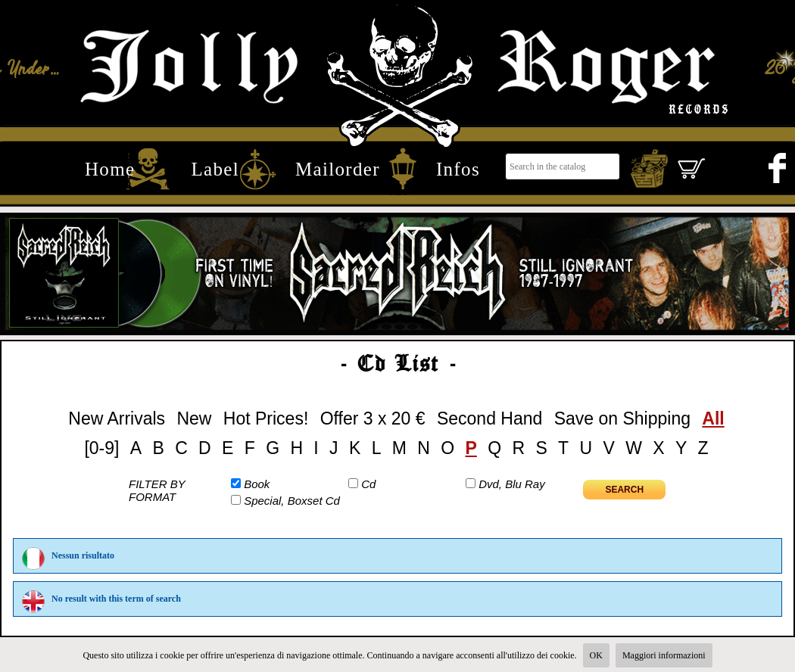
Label (215, 169)
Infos (458, 169)
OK (596, 655)
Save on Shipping (622, 418)
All (713, 418)
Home (110, 169)
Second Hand (489, 418)
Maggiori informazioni (664, 655)
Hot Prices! (266, 418)
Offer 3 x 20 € (373, 418)
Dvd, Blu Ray (512, 484)
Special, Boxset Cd (292, 501)
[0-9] (101, 448)
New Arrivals (117, 418)
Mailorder (338, 169)
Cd (368, 484)
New (194, 418)
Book (257, 484)
